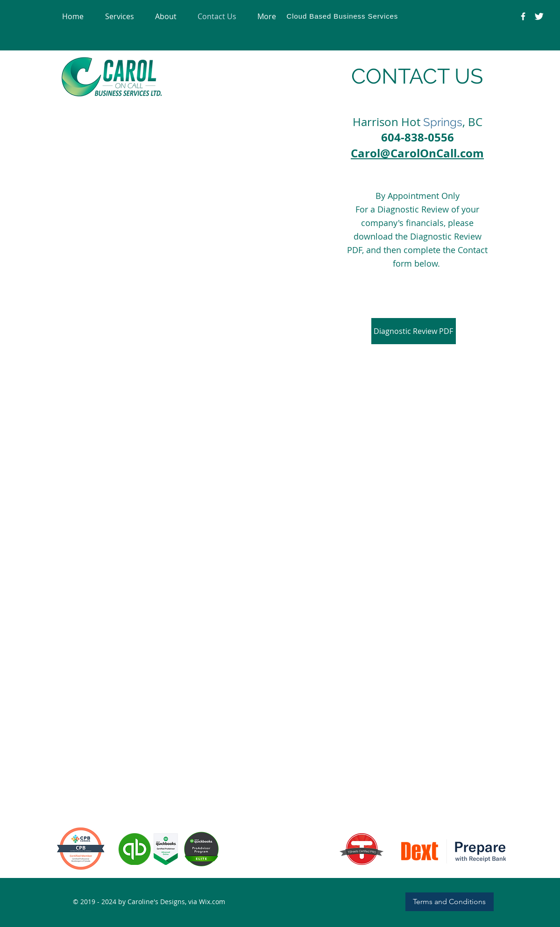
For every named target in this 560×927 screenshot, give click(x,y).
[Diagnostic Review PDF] (414, 331)
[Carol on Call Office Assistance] (539, 16)
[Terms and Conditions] (450, 902)
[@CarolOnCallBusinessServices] (523, 16)
